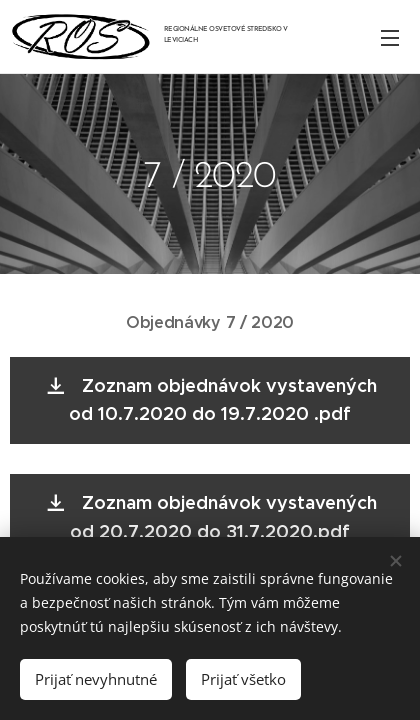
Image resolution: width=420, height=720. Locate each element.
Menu (390, 38)
